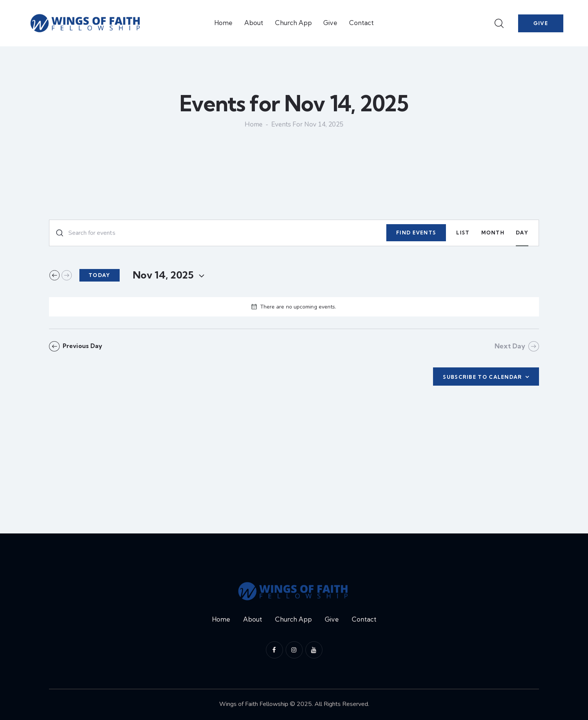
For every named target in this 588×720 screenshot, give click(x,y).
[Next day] (67, 275)
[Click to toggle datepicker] (163, 275)
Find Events (416, 233)
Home (254, 125)
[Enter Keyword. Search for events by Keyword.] (218, 233)
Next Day (510, 346)
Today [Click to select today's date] (100, 275)
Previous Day (84, 346)
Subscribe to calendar (482, 377)
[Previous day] (55, 275)
